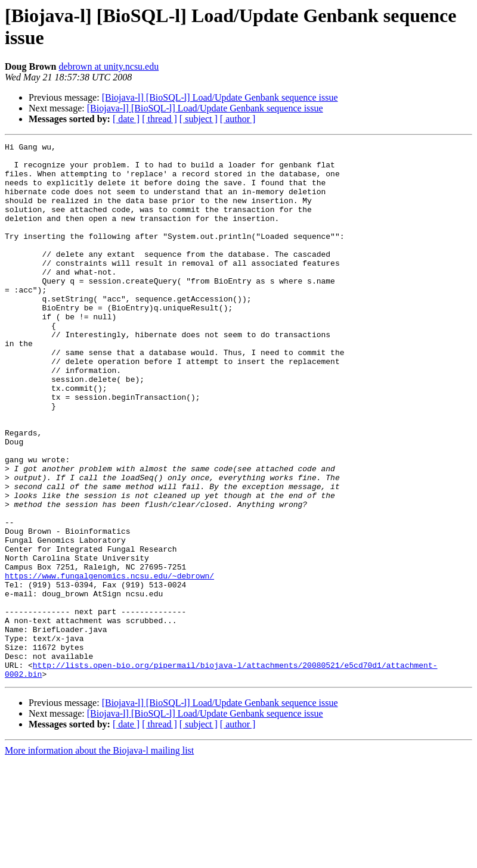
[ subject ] (199, 119)
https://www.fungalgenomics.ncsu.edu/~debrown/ (109, 663)
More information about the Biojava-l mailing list (99, 858)
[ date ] (126, 119)
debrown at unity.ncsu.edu (109, 66)
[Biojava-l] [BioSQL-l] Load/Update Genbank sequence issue (220, 97)
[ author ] (238, 119)
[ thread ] (159, 119)
